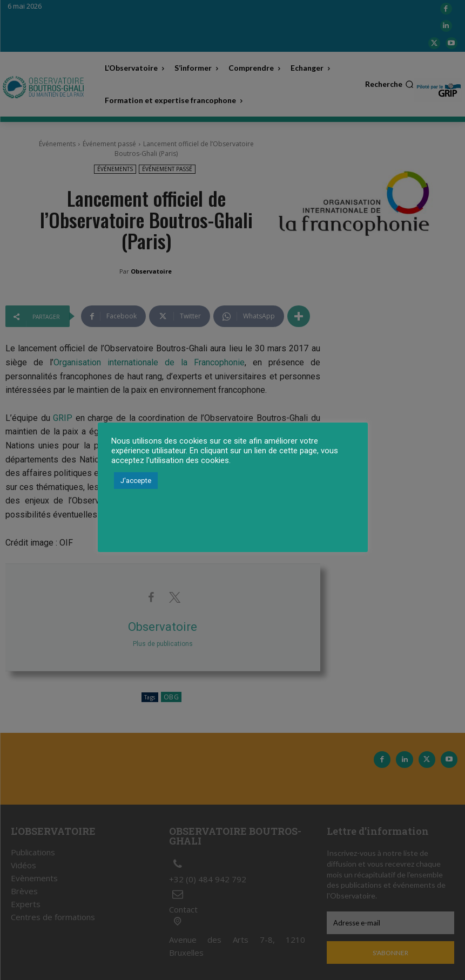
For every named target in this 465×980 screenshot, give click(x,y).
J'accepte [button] (136, 481)
